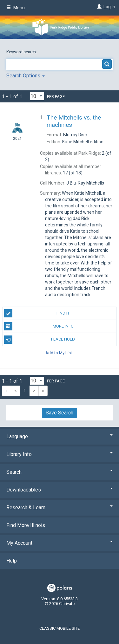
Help (12, 561)
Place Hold (40, 340)
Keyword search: (22, 52)
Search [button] (60, 472)
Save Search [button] (60, 413)
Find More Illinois (26, 525)
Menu (16, 8)
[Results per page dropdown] (37, 96)
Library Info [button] (60, 454)
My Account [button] (60, 543)
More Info (39, 326)
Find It (37, 313)
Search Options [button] (26, 76)
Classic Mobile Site (60, 628)
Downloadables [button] (60, 490)
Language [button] (60, 436)
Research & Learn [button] (60, 507)
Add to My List (59, 353)
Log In (109, 7)
